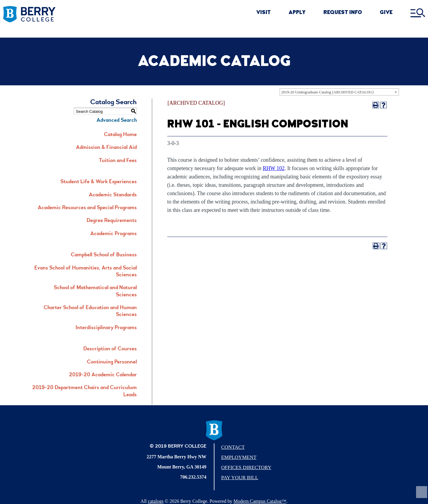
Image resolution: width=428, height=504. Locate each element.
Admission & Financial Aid (106, 148)
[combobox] (339, 92)
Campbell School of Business (104, 255)
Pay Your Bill (240, 478)
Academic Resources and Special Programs (87, 208)
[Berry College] (47, 14)
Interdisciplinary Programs (106, 328)
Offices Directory (246, 467)
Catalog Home (120, 135)
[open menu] (418, 13)
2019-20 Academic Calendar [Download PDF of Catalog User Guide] (103, 375)
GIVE (386, 13)
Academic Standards (113, 195)
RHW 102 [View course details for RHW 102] (274, 168)
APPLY (297, 13)
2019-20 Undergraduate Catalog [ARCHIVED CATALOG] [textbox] (327, 92)
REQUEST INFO (343, 13)
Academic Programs (113, 234)
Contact (233, 447)
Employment (239, 457)
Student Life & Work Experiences (99, 182)
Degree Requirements (112, 221)
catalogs (156, 501)
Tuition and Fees (118, 161)
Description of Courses (110, 349)
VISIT (263, 13)
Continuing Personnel (112, 362)
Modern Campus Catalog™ (260, 501)
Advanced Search (117, 121)
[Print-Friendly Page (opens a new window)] (376, 105)
